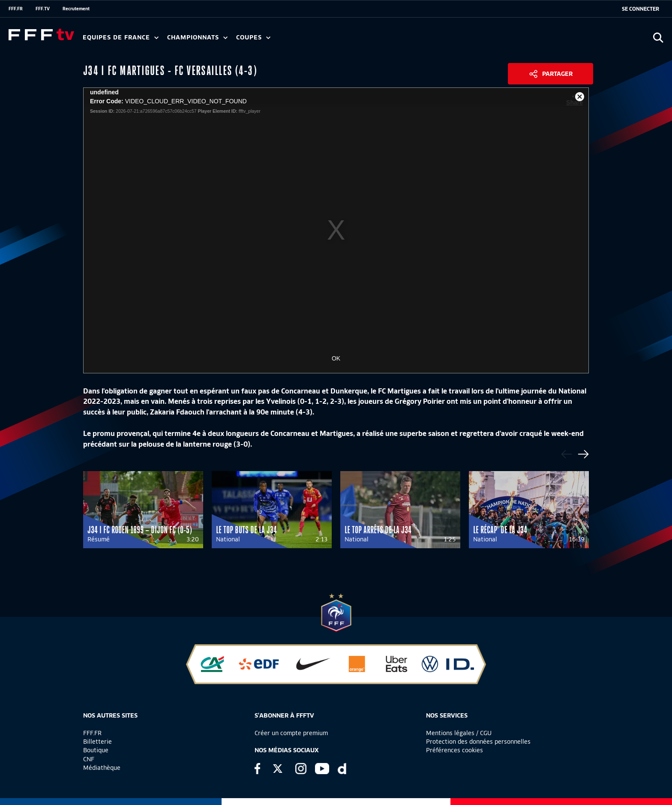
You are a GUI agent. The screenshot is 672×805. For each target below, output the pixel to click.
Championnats (197, 38)
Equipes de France (121, 38)
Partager (557, 74)
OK (336, 358)
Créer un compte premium (291, 733)
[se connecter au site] (640, 9)
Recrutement (76, 9)
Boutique (96, 750)
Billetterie (97, 742)
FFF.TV (43, 9)
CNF (89, 759)
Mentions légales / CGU (459, 733)
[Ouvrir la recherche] (658, 38)
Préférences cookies (454, 750)
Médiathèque (102, 768)
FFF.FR (16, 9)
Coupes (253, 38)
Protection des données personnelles (478, 742)
